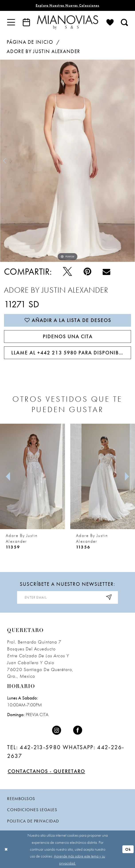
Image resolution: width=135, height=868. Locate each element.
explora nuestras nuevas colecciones (68, 5)
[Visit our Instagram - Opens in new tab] (57, 731)
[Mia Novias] (67, 22)
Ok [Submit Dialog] (128, 849)
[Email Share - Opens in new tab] (107, 272)
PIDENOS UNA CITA (68, 337)
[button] (11, 22)
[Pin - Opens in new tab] (87, 272)
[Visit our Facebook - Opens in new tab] (78, 731)
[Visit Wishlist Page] (110, 22)
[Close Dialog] (6, 849)
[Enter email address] (67, 597)
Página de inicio (30, 42)
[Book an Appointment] (26, 22)
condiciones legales (32, 810)
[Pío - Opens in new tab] (67, 272)
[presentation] (32, 477)
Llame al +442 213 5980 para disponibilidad (71, 353)
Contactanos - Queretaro (46, 771)
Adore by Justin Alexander (43, 51)
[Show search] (124, 22)
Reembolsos (21, 799)
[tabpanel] (67, 161)
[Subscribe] (109, 597)
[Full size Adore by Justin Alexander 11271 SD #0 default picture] (67, 161)
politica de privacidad (33, 821)
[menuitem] (11, 22)
